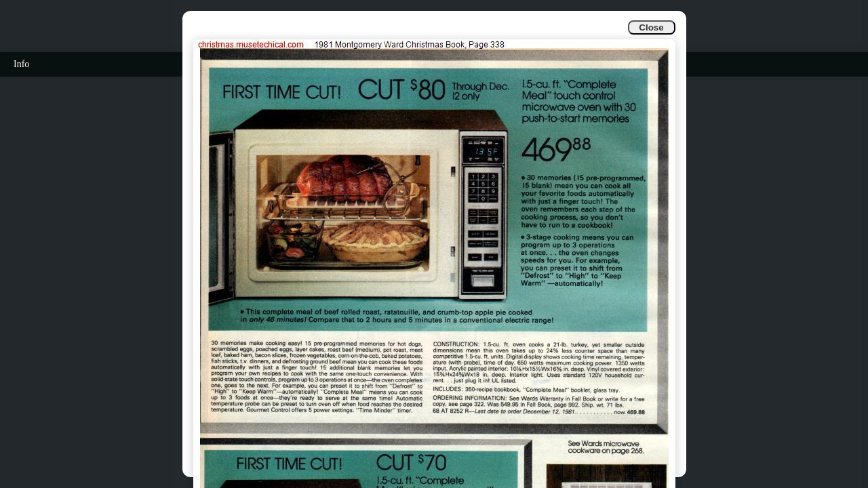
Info (21, 64)
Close (651, 27)
